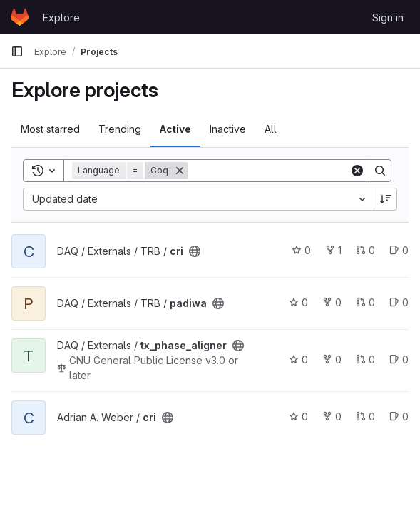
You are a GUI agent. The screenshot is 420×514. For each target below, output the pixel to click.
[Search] (277, 171)
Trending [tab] (120, 129)
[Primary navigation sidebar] (17, 51)
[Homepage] (20, 17)
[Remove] (180, 171)
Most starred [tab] (50, 129)
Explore (61, 17)
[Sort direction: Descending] (386, 199)
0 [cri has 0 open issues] (399, 250)
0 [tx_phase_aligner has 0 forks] (332, 359)
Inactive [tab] (228, 129)
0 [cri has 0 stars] (301, 250)
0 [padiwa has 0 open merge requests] (365, 302)
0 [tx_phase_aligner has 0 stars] (298, 359)
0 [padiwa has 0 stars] (298, 302)
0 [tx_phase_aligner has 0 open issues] (399, 359)
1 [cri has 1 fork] (333, 250)
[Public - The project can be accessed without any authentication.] (195, 251)
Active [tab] (175, 129)
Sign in (388, 17)
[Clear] (357, 171)
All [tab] (271, 129)
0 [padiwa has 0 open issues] (399, 302)
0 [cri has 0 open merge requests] (365, 250)
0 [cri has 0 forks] (332, 417)
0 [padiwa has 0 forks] (332, 302)
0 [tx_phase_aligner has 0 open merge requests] (365, 359)
